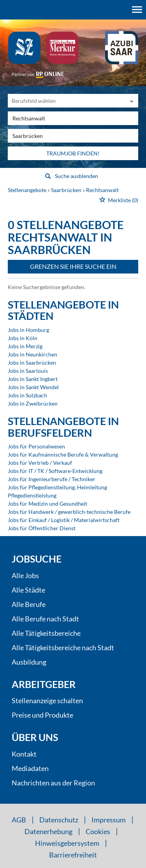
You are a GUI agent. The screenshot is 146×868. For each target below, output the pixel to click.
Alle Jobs (25, 575)
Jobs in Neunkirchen (33, 354)
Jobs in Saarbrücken (32, 363)
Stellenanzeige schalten (47, 700)
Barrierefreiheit (73, 855)
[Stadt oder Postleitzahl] (73, 136)
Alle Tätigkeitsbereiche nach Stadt (63, 647)
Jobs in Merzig (25, 346)
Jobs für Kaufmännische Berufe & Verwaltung (63, 454)
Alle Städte (28, 590)
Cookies (98, 831)
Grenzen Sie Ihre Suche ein (73, 266)
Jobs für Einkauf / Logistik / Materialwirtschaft (64, 520)
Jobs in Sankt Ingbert (33, 379)
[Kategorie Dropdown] (130, 101)
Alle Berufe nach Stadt (45, 619)
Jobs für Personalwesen (36, 446)
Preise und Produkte (42, 715)
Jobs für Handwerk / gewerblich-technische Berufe (69, 512)
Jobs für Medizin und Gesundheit (47, 504)
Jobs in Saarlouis (28, 371)
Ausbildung (29, 662)
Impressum (109, 820)
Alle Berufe (29, 604)
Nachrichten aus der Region (53, 783)
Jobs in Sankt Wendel (33, 387)
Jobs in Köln (23, 338)
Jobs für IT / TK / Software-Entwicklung (55, 471)
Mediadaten (30, 768)
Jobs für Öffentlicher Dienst (42, 528)
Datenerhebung (48, 831)
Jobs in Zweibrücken (33, 403)
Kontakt (24, 754)
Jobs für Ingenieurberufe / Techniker (52, 479)
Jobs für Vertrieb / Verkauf (40, 463)
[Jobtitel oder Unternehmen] (73, 118)
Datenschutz (59, 820)
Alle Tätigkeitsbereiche (46, 633)
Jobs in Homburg (28, 330)
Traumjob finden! (73, 153)
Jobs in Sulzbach (27, 395)
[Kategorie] (65, 101)
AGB (19, 820)
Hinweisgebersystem (67, 843)
